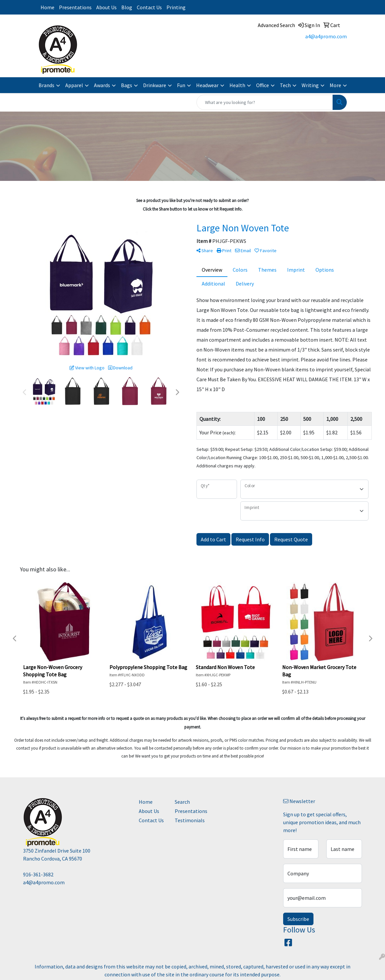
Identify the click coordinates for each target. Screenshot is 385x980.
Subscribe (298, 919)
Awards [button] (102, 85)
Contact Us (149, 7)
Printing (176, 7)
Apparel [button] (74, 85)
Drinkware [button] (155, 85)
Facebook (213, 7)
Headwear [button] (207, 85)
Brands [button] (46, 85)
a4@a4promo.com (326, 36)
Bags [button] (127, 85)
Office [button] (263, 85)
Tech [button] (285, 85)
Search (182, 802)
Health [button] (237, 85)
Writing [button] (310, 85)
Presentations (75, 7)
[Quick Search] (265, 102)
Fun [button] (181, 85)
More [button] (335, 85)
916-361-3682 (38, 874)
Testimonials (189, 820)
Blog (127, 7)
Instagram (196, 7)
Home (47, 7)
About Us (106, 7)
